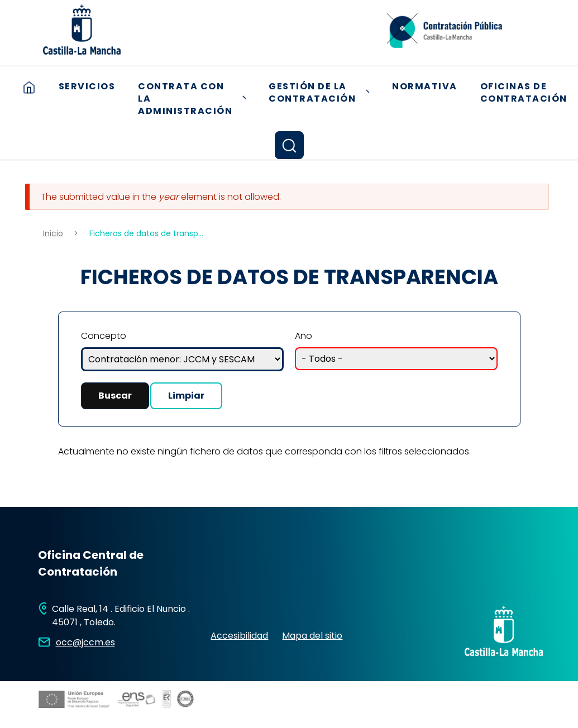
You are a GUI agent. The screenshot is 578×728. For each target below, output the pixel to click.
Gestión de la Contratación (323, 93)
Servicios (87, 87)
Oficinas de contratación (524, 93)
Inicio (29, 87)
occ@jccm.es (85, 642)
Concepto (104, 336)
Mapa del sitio (312, 636)
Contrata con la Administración (196, 99)
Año (304, 336)
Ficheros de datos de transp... (146, 233)
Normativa (425, 87)
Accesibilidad (239, 636)
